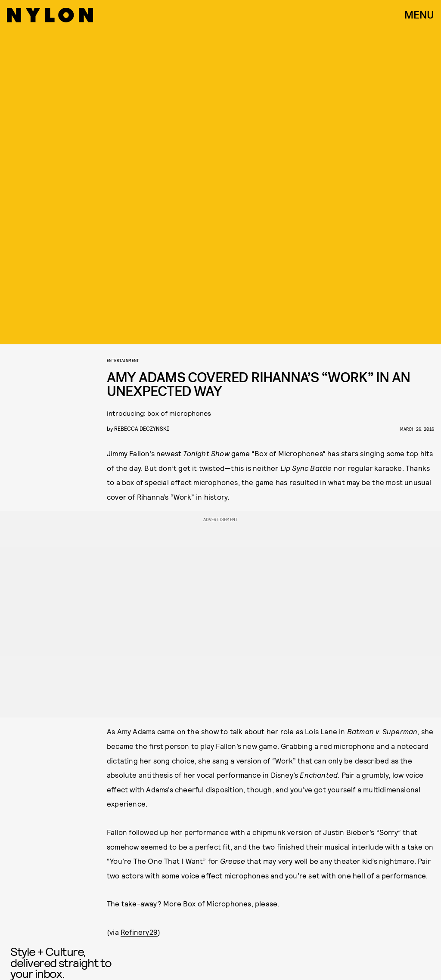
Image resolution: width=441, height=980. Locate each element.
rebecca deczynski (142, 428)
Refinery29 (139, 932)
